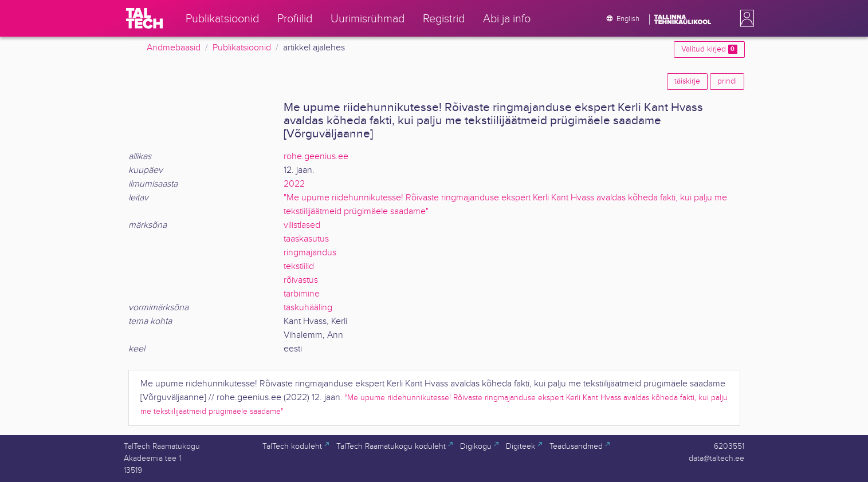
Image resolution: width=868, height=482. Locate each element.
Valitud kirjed (709, 49)
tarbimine (302, 294)
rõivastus (301, 280)
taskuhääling (308, 308)
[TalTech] (144, 18)
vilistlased (302, 225)
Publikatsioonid (242, 48)
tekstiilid (299, 266)
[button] (745, 18)
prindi (727, 81)
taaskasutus (306, 239)
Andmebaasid (174, 48)
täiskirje (687, 81)
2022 (294, 184)
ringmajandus (310, 253)
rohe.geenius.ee (316, 157)
